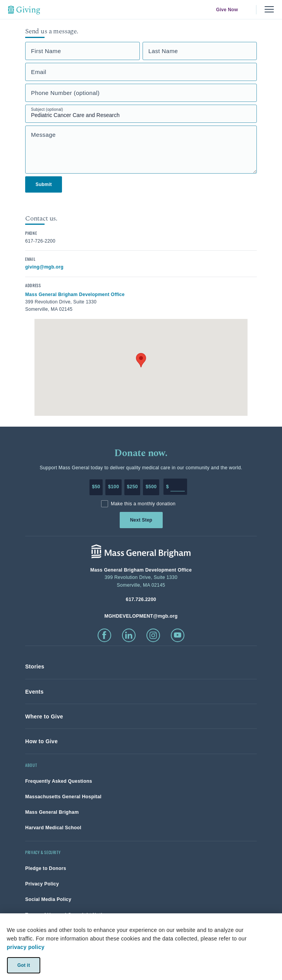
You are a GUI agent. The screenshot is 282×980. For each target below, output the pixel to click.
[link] (35, 667)
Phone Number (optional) (65, 93)
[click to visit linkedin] (129, 635)
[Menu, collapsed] (269, 9)
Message (43, 135)
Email (39, 72)
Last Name (163, 51)
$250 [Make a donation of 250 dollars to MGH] (132, 487)
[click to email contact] (44, 267)
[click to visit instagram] (153, 635)
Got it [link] (23, 965)
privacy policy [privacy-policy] (26, 947)
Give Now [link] (227, 10)
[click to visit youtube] (178, 635)
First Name (46, 51)
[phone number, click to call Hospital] (141, 599)
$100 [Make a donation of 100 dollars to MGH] (113, 487)
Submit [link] (44, 184)
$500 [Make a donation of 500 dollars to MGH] (151, 487)
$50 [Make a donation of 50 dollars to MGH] (96, 487)
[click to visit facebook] (104, 635)
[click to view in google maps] (75, 294)
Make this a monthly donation (143, 504)
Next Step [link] (141, 520)
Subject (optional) (47, 109)
